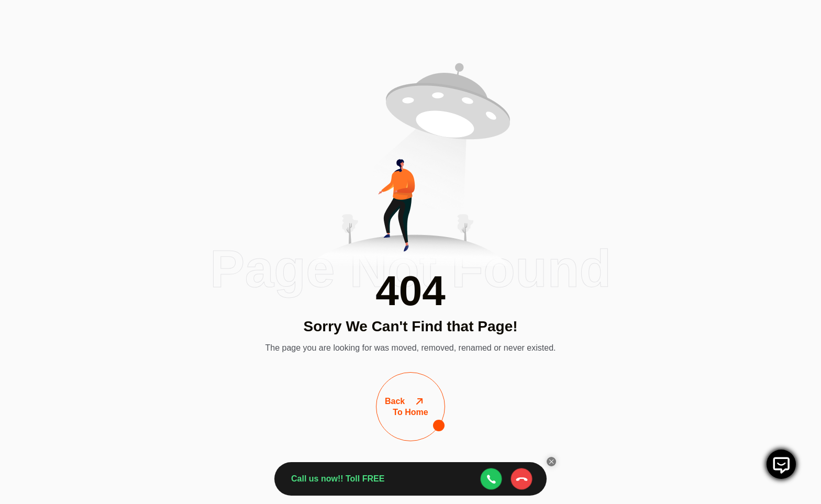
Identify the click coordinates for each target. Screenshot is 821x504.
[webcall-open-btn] (491, 479)
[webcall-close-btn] (522, 479)
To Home (410, 407)
